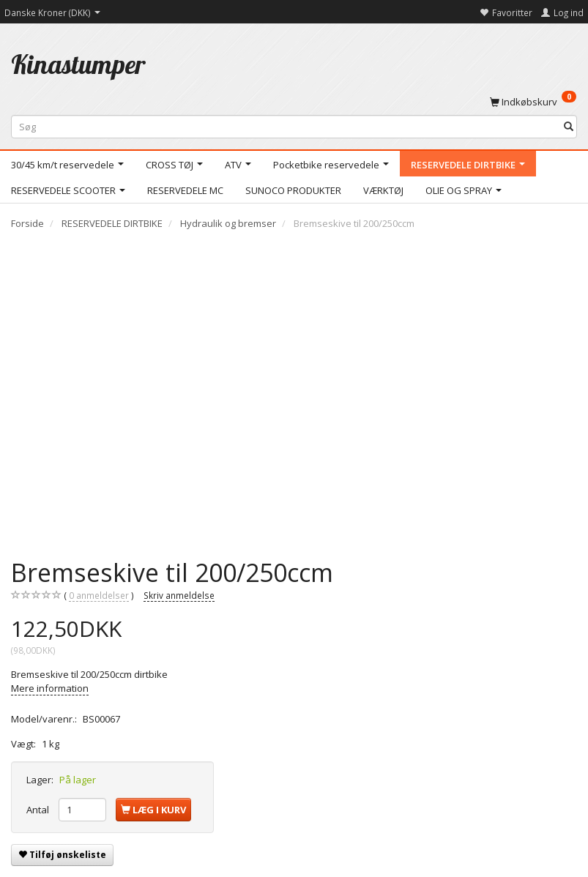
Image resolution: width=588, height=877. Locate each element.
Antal (39, 810)
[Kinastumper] (78, 64)
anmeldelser (99, 596)
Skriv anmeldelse (179, 595)
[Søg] (569, 127)
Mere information (50, 688)
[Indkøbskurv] (533, 101)
